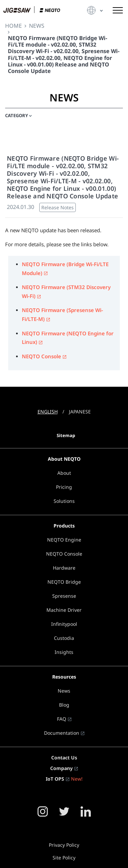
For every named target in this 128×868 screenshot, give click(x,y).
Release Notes (58, 207)
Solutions (64, 501)
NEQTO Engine (64, 540)
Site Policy (64, 858)
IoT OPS (55, 779)
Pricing (64, 487)
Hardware (64, 568)
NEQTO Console (41, 356)
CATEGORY (17, 115)
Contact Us (64, 758)
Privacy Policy (64, 845)
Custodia (64, 638)
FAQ (62, 719)
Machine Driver (64, 610)
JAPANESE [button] (80, 412)
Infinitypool (64, 624)
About (64, 473)
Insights (64, 652)
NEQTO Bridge (64, 582)
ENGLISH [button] (48, 412)
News (64, 691)
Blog (64, 705)
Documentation (62, 733)
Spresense (64, 596)
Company (61, 768)
